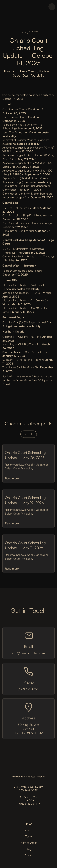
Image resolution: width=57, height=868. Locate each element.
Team (28, 836)
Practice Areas (28, 843)
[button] (52, 7)
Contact (28, 855)
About (29, 830)
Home (29, 824)
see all (29, 435)
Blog (29, 849)
